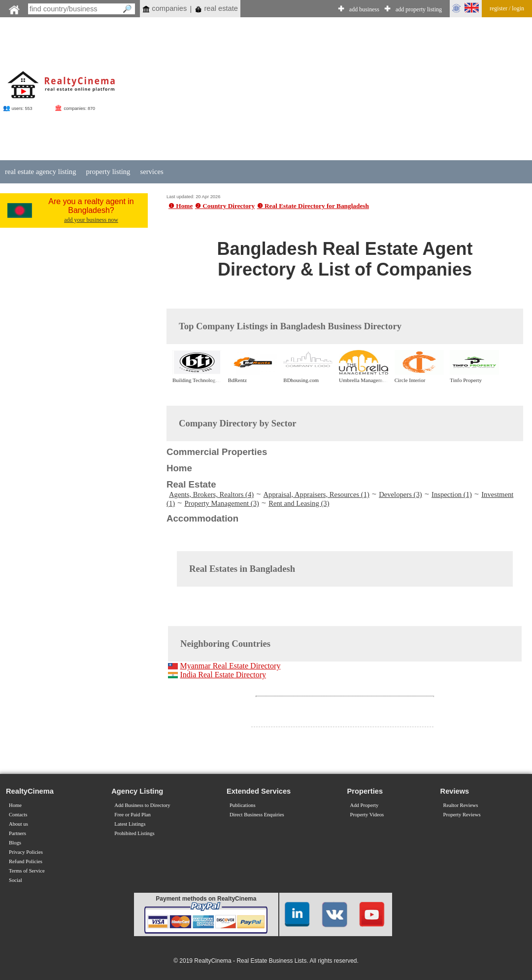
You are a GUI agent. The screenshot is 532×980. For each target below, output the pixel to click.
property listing (108, 172)
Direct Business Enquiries (257, 815)
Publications (243, 805)
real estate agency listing (40, 172)
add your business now (91, 220)
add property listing (419, 9)
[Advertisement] (335, 90)
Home (15, 805)
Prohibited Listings (134, 833)
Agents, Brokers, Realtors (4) (211, 494)
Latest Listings (130, 824)
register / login (507, 8)
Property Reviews (462, 815)
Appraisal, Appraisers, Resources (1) (316, 494)
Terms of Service (27, 871)
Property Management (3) (221, 503)
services (151, 172)
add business (364, 9)
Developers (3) (400, 494)
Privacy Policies (26, 852)
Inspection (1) (452, 494)
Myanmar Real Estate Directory (230, 666)
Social (16, 880)
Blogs (15, 843)
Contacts (18, 815)
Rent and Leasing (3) (299, 503)
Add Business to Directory (142, 805)
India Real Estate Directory (223, 675)
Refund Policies (26, 861)
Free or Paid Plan (133, 815)
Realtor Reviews (461, 805)
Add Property (365, 805)
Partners (17, 833)
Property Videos (367, 815)
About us (18, 824)
